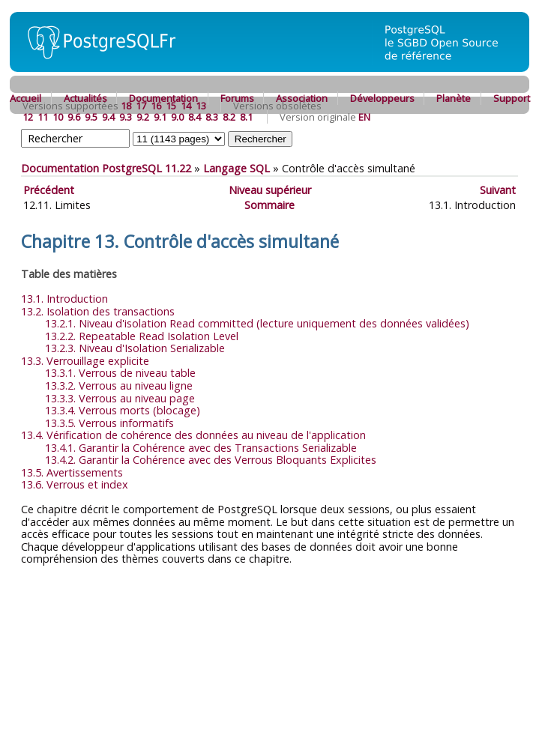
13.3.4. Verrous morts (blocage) (123, 410)
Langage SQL (237, 168)
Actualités (85, 98)
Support (512, 98)
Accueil (25, 98)
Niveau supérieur (270, 190)
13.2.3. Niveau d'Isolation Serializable (135, 348)
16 (156, 106)
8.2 (229, 117)
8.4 (195, 117)
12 (28, 117)
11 (43, 117)
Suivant (498, 190)
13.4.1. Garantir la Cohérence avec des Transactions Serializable (201, 448)
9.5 (91, 117)
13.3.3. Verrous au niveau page (120, 398)
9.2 (143, 117)
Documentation (163, 98)
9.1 (160, 117)
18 (126, 106)
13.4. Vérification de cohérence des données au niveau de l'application (193, 435)
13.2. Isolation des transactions (98, 311)
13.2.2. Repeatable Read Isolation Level (142, 336)
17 (141, 106)
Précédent (49, 190)
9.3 (126, 117)
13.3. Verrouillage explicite (85, 361)
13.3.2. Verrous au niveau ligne (119, 385)
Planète (454, 98)
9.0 (177, 117)
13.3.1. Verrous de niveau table (120, 373)
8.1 (246, 117)
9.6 (74, 117)
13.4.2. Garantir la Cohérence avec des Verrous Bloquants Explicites (211, 460)
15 (171, 106)
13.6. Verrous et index (75, 484)
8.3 (212, 117)
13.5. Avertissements (72, 472)
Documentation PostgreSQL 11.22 (106, 168)
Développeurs (382, 98)
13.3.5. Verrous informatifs (109, 423)
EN (364, 117)
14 (186, 106)
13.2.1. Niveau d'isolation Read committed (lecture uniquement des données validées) (257, 323)
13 (201, 106)
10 (58, 117)
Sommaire (269, 205)
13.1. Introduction (64, 299)
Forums (237, 98)
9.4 (108, 117)
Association (302, 98)
